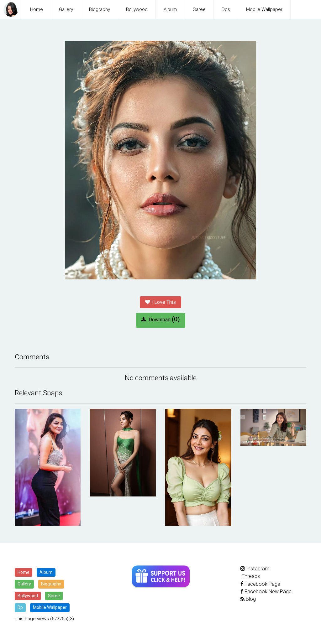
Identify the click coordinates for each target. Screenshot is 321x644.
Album (170, 9)
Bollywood (137, 9)
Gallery (66, 9)
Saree (199, 9)
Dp (20, 607)
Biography (100, 9)
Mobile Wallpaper (264, 9)
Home (37, 9)
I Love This (160, 302)
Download (161, 319)
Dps (226, 9)
